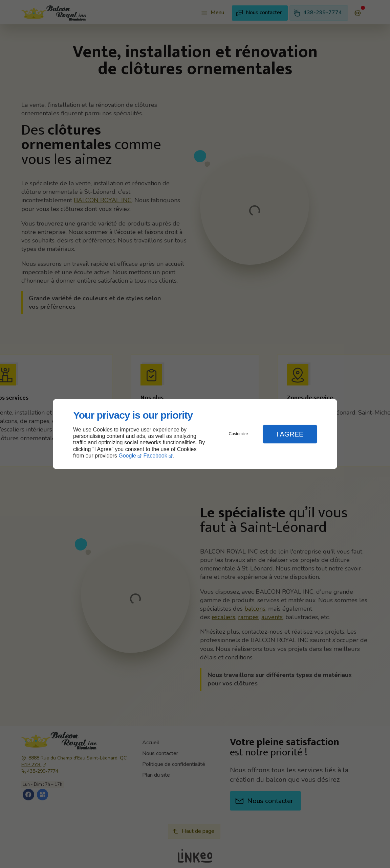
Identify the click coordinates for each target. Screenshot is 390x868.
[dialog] (195, 434)
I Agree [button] (290, 434)
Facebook (155, 456)
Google (127, 456)
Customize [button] (239, 434)
